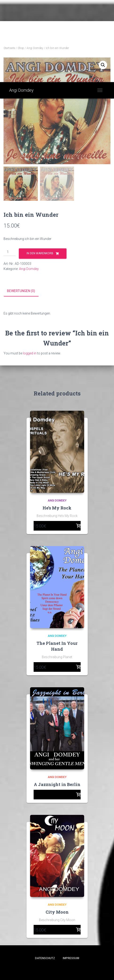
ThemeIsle (74, 969)
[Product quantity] (10, 252)
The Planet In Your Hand (57, 646)
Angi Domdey (35, 48)
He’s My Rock (57, 508)
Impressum (71, 958)
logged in (30, 353)
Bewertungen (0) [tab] (21, 291)
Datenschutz (45, 958)
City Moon (57, 912)
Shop (21, 48)
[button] (103, 65)
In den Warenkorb (40, 253)
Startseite (9, 48)
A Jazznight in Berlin (57, 784)
